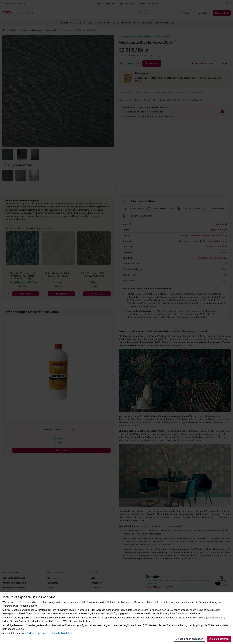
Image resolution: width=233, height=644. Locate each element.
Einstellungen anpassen (190, 639)
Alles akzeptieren (219, 639)
